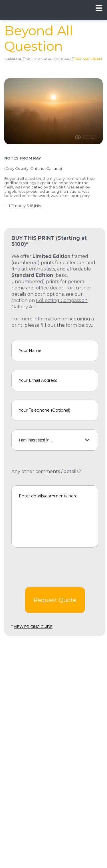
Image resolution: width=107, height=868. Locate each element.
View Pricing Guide (33, 626)
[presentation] (55, 567)
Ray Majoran (88, 59)
